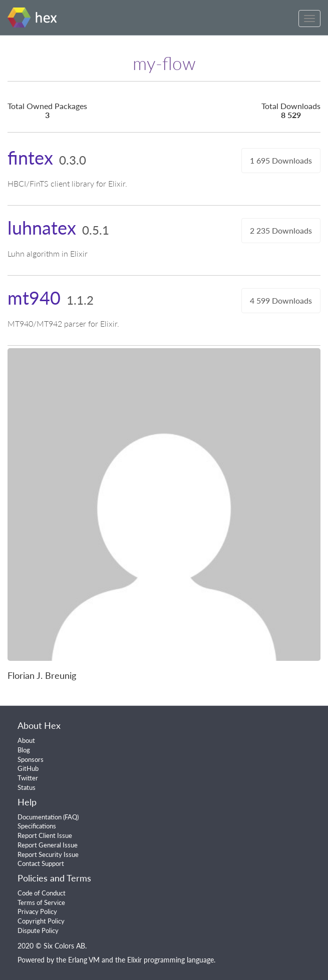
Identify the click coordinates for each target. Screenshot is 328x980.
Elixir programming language (171, 960)
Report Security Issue (48, 854)
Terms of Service (41, 902)
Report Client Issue (45, 835)
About (26, 740)
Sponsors (31, 759)
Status (27, 787)
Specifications (37, 826)
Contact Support (41, 863)
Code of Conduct (42, 893)
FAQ (71, 817)
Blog (24, 750)
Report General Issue (48, 845)
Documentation (40, 817)
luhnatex (42, 228)
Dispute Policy (38, 930)
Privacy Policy (37, 911)
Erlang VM (84, 960)
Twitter (28, 778)
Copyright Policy (41, 921)
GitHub (28, 768)
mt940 (34, 298)
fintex (30, 158)
